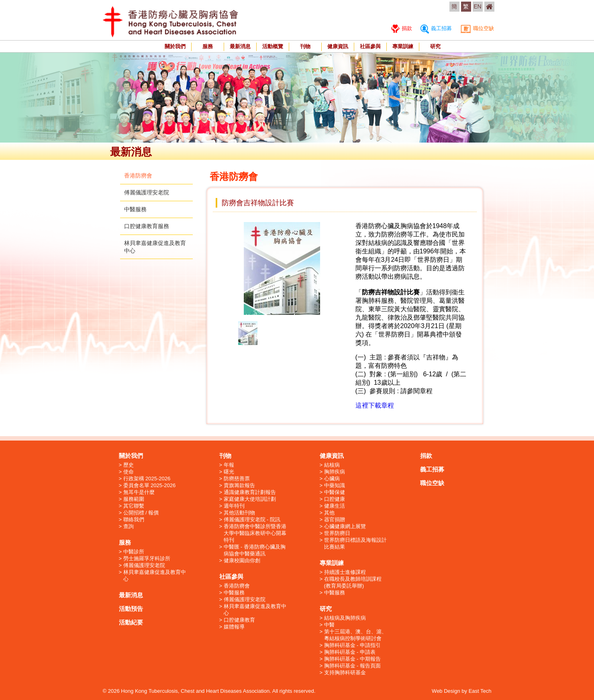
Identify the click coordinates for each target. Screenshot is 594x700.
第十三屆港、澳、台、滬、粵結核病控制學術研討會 (355, 635)
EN (477, 6)
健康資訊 (338, 46)
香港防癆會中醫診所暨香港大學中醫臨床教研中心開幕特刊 (255, 533)
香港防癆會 (138, 176)
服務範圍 (134, 499)
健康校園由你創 (242, 560)
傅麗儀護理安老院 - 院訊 (252, 519)
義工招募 (436, 28)
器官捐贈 (335, 519)
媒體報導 (234, 627)
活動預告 (131, 609)
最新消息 (240, 46)
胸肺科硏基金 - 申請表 (350, 652)
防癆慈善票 (237, 479)
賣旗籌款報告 (239, 485)
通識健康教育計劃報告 (250, 492)
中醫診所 (134, 552)
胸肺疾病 (335, 472)
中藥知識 (335, 485)
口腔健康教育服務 (147, 226)
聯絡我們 (134, 519)
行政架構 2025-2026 (147, 479)
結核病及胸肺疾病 (345, 618)
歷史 (129, 465)
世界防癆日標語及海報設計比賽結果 (355, 543)
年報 (229, 465)
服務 (208, 46)
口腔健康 (335, 499)
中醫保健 (335, 492)
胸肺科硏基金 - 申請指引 (353, 645)
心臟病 (332, 479)
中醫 (329, 625)
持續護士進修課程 (345, 572)
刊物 (305, 46)
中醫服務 (135, 209)
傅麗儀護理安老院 (147, 192)
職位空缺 (477, 28)
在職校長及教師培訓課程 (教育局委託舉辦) (353, 582)
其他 (329, 513)
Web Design (446, 691)
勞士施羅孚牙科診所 (147, 558)
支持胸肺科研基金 (345, 672)
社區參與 (370, 46)
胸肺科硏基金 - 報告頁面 (353, 666)
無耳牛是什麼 (139, 492)
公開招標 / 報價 (141, 513)
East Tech (480, 691)
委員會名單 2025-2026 (150, 485)
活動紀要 (131, 622)
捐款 (402, 28)
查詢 (129, 526)
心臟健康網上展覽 (345, 526)
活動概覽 (273, 46)
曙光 (229, 472)
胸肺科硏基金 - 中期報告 (353, 659)
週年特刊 (234, 506)
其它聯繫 (134, 506)
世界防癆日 (337, 533)
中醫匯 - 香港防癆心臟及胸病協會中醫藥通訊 (255, 550)
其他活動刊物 (239, 513)
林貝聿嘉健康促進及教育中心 (155, 576)
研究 (435, 46)
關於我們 (175, 46)
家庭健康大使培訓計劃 (250, 499)
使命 (129, 472)
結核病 (332, 465)
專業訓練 (403, 46)
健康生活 (335, 506)
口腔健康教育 (239, 620)
